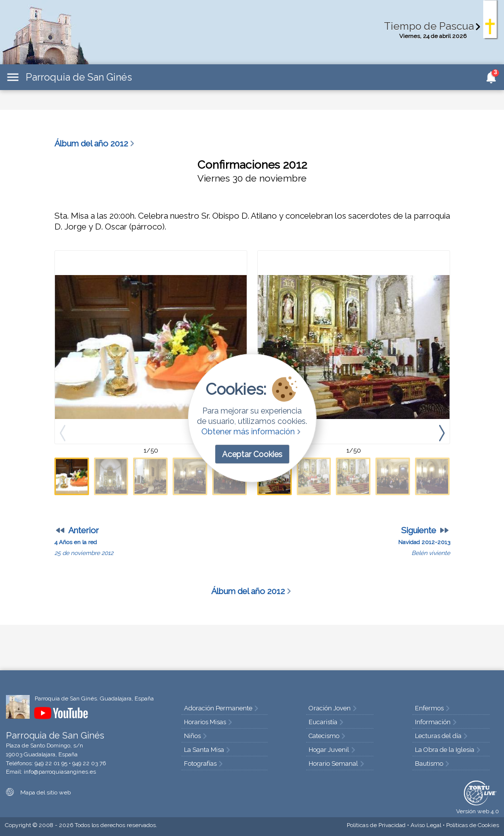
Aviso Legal (426, 825)
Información (437, 722)
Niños (196, 736)
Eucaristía (327, 722)
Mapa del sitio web (38, 792)
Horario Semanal (337, 764)
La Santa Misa (208, 750)
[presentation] (442, 433)
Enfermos (433, 708)
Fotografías (204, 764)
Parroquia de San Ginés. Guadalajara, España (94, 698)
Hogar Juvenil (333, 750)
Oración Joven (334, 708)
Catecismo (328, 736)
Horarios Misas (209, 722)
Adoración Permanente (222, 708)
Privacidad (376, 825)
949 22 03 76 (89, 763)
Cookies (473, 825)
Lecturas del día (442, 736)
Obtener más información (252, 432)
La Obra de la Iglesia (449, 750)
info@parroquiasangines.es (60, 772)
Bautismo (433, 764)
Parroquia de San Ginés (79, 77)
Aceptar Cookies (252, 454)
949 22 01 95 (51, 763)
